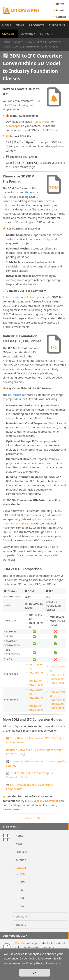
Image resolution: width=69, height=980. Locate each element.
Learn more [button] (54, 963)
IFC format (15, 395)
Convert (9, 34)
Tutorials (57, 25)
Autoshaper (13, 126)
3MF (22, 890)
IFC (10, 105)
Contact (61, 17)
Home (60, 4)
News (20, 25)
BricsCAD (21, 943)
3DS (22, 882)
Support (46, 34)
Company (28, 34)
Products (36, 25)
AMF (22, 898)
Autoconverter (42, 122)
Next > (41, 818)
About (60, 10)
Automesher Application (18, 523)
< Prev (28, 818)
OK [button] (35, 973)
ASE (22, 906)
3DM (37, 101)
